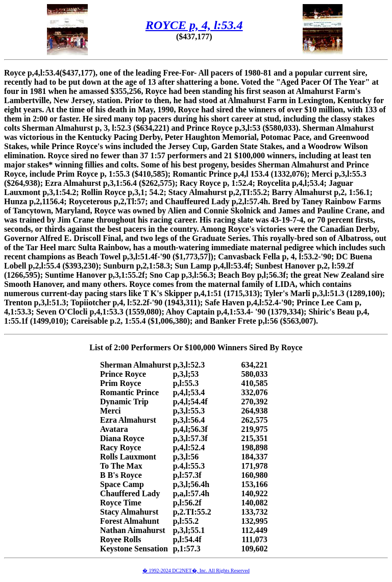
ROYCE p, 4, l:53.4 (194, 25)
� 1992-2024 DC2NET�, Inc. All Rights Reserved (196, 571)
